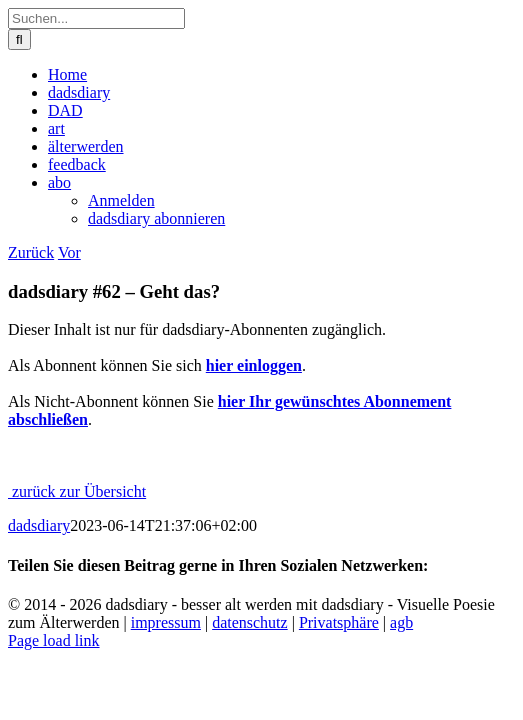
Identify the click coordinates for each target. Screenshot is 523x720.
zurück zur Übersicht (77, 491)
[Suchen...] (96, 18)
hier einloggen (254, 365)
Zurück (31, 252)
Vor (69, 252)
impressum (166, 622)
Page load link (54, 640)
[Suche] (19, 39)
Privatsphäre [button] (339, 622)
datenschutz (250, 622)
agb (401, 622)
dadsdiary (39, 525)
